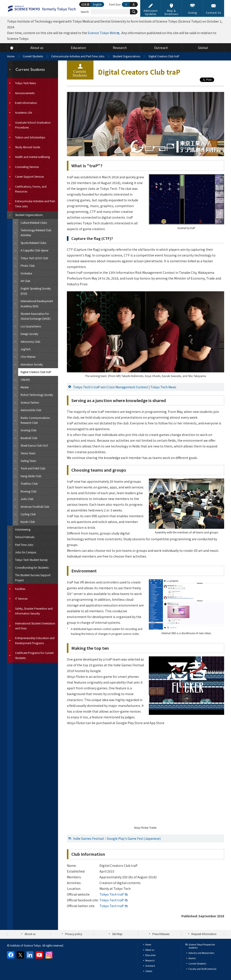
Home (11, 56)
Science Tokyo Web (102, 33)
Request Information (204, 934)
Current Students (33, 56)
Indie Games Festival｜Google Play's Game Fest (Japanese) (117, 838)
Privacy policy (74, 934)
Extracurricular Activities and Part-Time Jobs (78, 56)
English (97, 4)
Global (149, 971)
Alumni (192, 958)
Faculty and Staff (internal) (202, 969)
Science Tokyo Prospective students (202, 946)
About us (30, 934)
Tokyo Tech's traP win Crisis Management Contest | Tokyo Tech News (125, 387)
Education (150, 955)
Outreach (150, 966)
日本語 (85, 4)
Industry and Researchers (201, 953)
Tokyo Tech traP (112, 894)
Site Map (117, 934)
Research (150, 960)
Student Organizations (126, 56)
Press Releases (161, 934)
